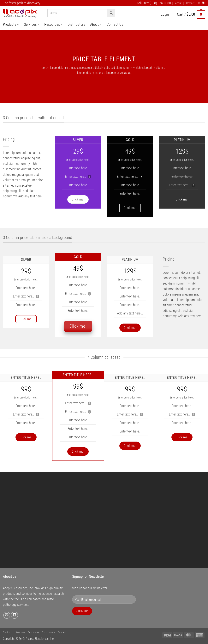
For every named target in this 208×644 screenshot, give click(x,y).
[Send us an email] (199, 3)
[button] (165, 15)
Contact (190, 3)
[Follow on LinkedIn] (203, 3)
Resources (53, 24)
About (178, 3)
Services (32, 24)
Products (11, 24)
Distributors (76, 24)
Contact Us (115, 24)
